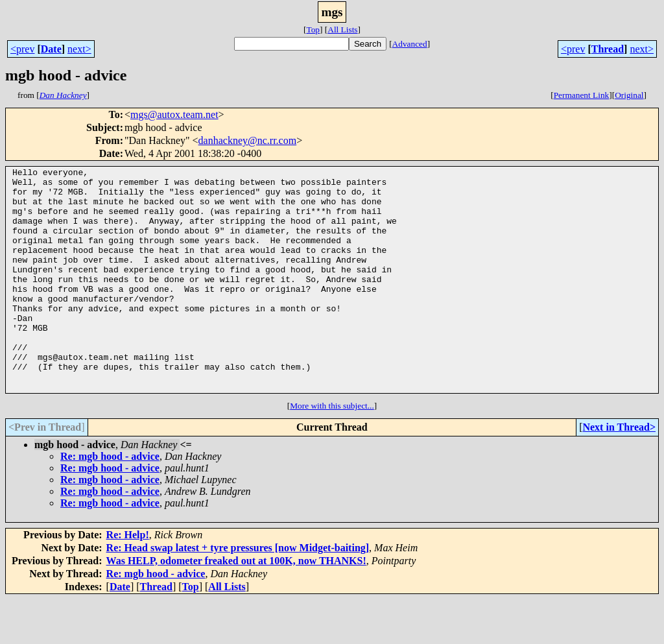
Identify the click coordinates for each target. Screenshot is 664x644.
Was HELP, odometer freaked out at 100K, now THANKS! (236, 605)
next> (79, 49)
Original (629, 95)
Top (313, 30)
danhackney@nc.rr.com (248, 140)
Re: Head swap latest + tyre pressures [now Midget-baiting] (238, 592)
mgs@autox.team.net (174, 114)
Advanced (410, 44)
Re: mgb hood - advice (110, 501)
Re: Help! (128, 579)
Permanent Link (582, 95)
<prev (22, 49)
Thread (608, 49)
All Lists (342, 30)
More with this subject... (332, 450)
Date (51, 49)
